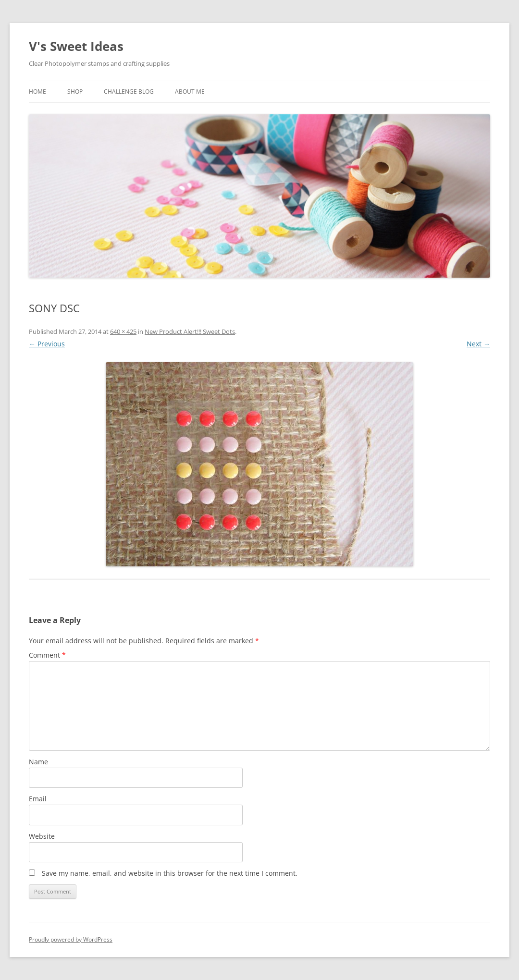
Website (42, 836)
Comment (47, 655)
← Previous (47, 344)
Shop (75, 92)
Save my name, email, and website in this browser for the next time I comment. (170, 873)
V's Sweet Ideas (76, 46)
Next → (478, 344)
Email (38, 799)
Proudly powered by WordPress (71, 939)
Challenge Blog (129, 92)
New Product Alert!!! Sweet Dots (190, 331)
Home (37, 92)
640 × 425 (123, 331)
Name (38, 762)
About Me (190, 92)
